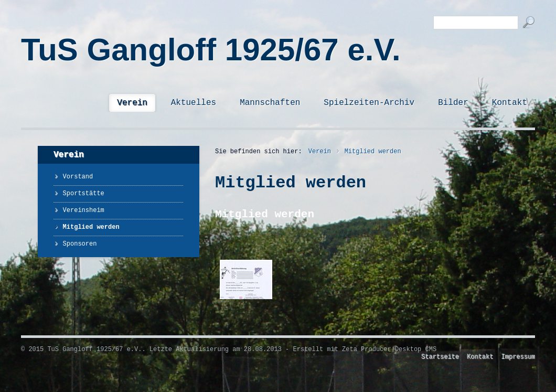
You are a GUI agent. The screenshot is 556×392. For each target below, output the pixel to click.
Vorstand (78, 177)
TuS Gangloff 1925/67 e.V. (211, 50)
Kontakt (480, 357)
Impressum (518, 357)
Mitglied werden (373, 152)
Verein (320, 152)
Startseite (440, 357)
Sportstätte (84, 194)
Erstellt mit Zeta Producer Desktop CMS (365, 349)
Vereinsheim (84, 210)
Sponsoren (80, 244)
